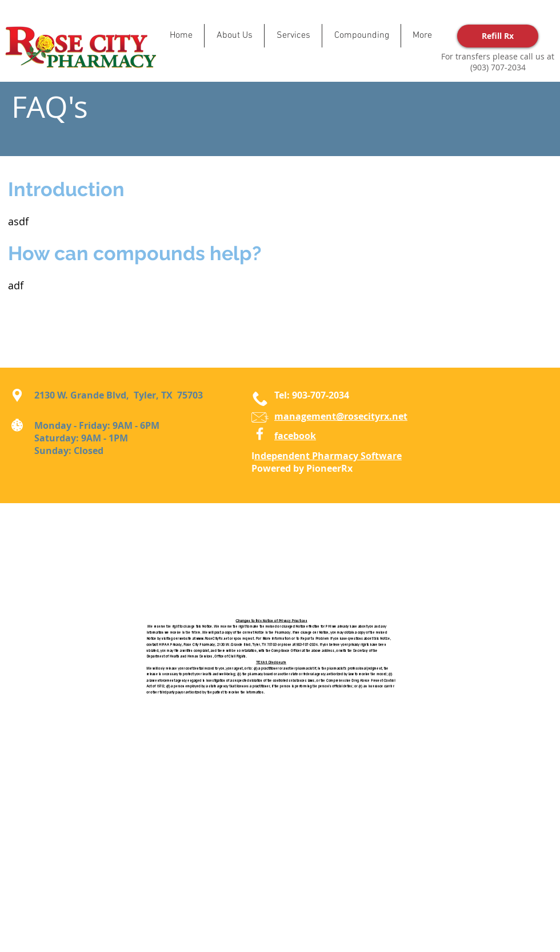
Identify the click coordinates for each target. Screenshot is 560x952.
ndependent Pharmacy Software (328, 456)
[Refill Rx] (498, 36)
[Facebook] (260, 434)
